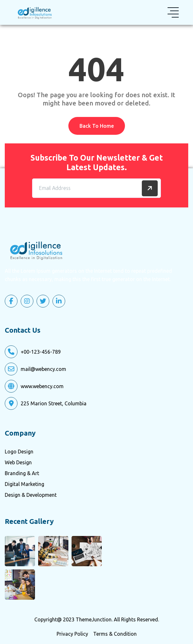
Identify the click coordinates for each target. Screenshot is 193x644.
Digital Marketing (24, 484)
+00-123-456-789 (41, 352)
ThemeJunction (94, 619)
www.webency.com (42, 386)
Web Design (18, 462)
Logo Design (19, 452)
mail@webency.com (43, 369)
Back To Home (97, 126)
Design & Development (31, 495)
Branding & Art (22, 473)
